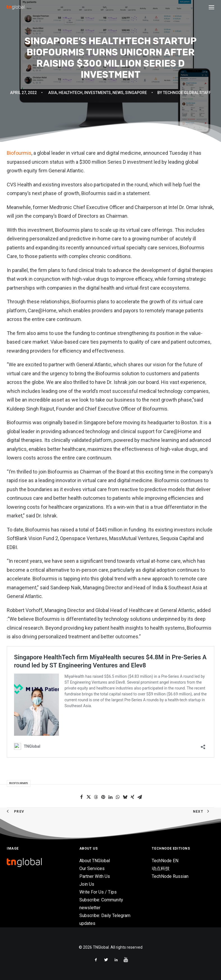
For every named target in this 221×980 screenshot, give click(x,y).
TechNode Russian (170, 876)
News (118, 93)
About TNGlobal (95, 861)
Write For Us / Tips (98, 892)
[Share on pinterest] (103, 797)
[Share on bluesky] (125, 797)
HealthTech (71, 93)
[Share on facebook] (81, 797)
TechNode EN (165, 861)
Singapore (136, 93)
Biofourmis (19, 153)
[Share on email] (140, 797)
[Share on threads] (96, 797)
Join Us (87, 884)
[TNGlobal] (16, 7)
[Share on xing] (132, 797)
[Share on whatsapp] (118, 797)
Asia (53, 93)
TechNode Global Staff (187, 93)
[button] (211, 7)
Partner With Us (95, 876)
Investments (97, 93)
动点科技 (161, 868)
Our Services (92, 868)
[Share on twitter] (89, 797)
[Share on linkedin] (110, 797)
